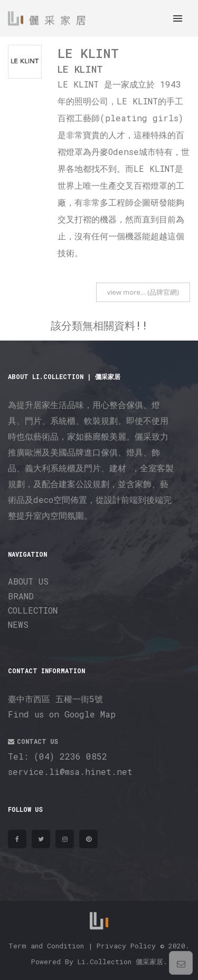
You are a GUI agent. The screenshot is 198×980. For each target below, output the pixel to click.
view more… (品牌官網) (143, 292)
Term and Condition (46, 946)
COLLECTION (33, 610)
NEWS (18, 624)
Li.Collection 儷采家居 (120, 962)
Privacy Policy (126, 946)
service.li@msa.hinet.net (70, 772)
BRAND (21, 596)
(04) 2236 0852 (70, 756)
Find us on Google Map (62, 714)
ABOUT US (28, 581)
